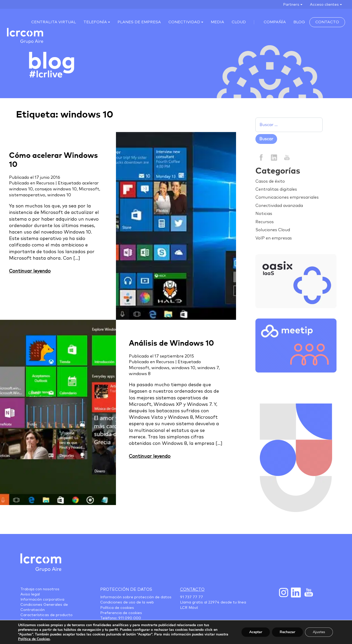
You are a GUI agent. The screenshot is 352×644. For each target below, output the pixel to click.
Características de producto (46, 615)
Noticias (264, 214)
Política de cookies (117, 608)
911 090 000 (130, 618)
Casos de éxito (270, 181)
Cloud (239, 22)
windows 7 (208, 368)
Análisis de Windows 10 (171, 343)
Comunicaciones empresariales (287, 197)
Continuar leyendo (30, 271)
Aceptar (256, 632)
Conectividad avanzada (279, 206)
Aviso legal (30, 594)
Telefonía (95, 22)
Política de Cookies (34, 639)
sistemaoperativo (27, 195)
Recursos (45, 183)
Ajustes (319, 632)
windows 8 (140, 374)
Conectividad (184, 22)
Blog (299, 22)
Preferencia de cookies (121, 613)
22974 (214, 602)
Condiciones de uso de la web (127, 602)
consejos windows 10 (56, 189)
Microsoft (89, 189)
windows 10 (59, 195)
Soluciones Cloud (273, 230)
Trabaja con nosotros (40, 589)
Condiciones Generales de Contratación (44, 607)
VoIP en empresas (274, 238)
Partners (291, 5)
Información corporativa (42, 600)
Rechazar (287, 632)
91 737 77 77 (191, 597)
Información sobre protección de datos (136, 597)
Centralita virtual (54, 22)
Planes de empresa (139, 22)
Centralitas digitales (276, 189)
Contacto (327, 22)
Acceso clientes (324, 5)
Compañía (275, 22)
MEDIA (217, 22)
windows (160, 368)
